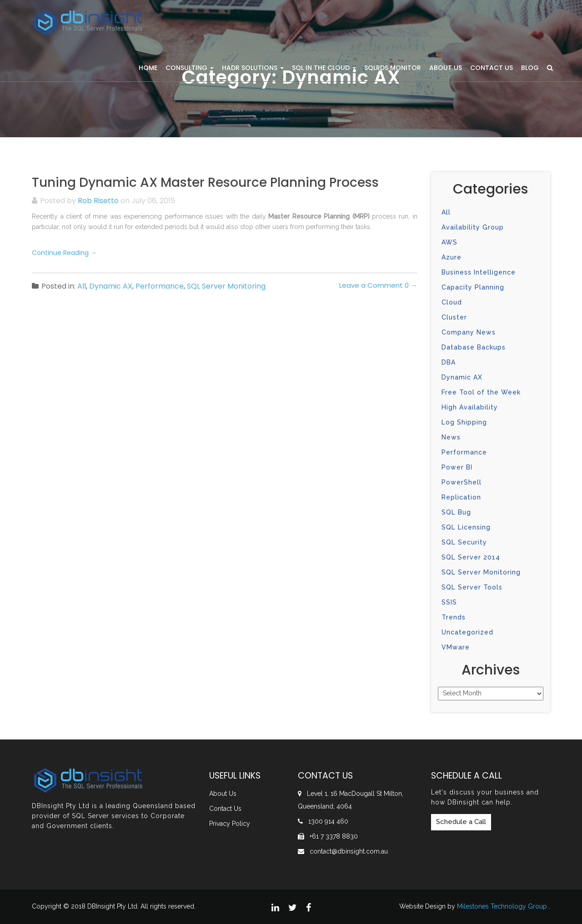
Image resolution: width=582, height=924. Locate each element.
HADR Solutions (253, 68)
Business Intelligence (479, 272)
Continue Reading (64, 253)
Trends (454, 617)
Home (148, 68)
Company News (469, 332)
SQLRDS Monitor (393, 68)
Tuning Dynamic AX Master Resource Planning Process (205, 182)
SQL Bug (456, 512)
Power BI (457, 467)
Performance (160, 286)
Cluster (454, 317)
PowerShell (462, 482)
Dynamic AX (111, 286)
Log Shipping (464, 422)
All (82, 286)
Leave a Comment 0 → (378, 285)
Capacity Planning (473, 287)
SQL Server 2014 (471, 557)
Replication (461, 497)
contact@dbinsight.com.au (349, 851)
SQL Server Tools (472, 587)
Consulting (190, 68)
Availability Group (473, 227)
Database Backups (474, 347)
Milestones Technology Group (502, 906)
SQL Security (464, 542)
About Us (446, 68)
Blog (530, 68)
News (451, 437)
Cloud (452, 302)
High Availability (470, 407)
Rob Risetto (98, 201)
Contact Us (492, 68)
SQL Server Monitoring (226, 286)
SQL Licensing (466, 527)
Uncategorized (467, 632)
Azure (452, 257)
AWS (449, 242)
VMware (456, 647)
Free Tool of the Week (481, 392)
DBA (449, 362)
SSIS (449, 602)
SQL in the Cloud (324, 68)
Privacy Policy (230, 824)
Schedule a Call (461, 822)
